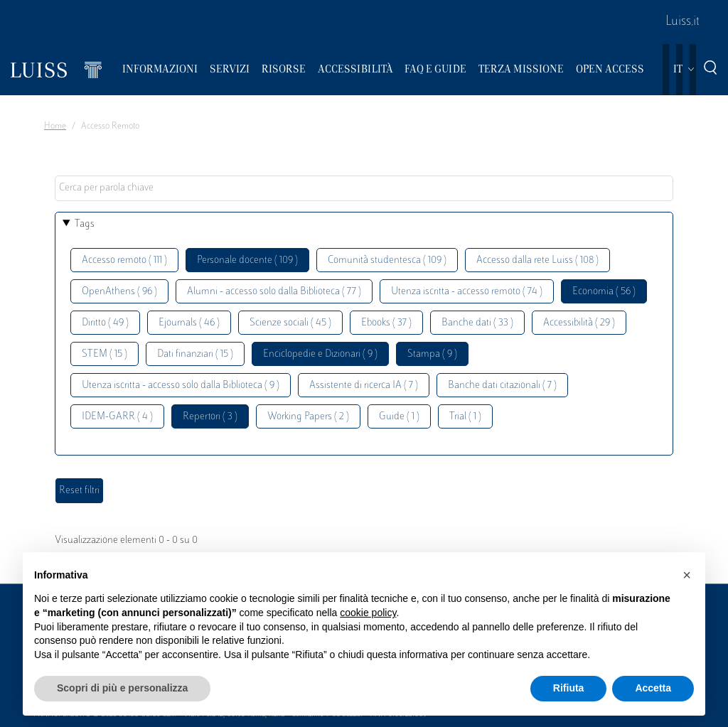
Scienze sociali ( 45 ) (290, 323)
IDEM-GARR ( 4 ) (117, 417)
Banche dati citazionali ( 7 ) (502, 386)
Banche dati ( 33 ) (477, 323)
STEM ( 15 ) (105, 354)
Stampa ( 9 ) (432, 354)
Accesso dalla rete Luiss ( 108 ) (537, 260)
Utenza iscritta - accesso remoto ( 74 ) (467, 292)
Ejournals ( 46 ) (189, 323)
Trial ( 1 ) (465, 417)
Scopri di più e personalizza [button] (122, 688)
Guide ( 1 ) (399, 417)
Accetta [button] (653, 688)
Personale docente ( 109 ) (247, 260)
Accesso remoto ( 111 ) (124, 260)
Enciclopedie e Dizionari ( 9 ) (320, 354)
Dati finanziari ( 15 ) (195, 354)
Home (55, 126)
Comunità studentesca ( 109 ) (387, 260)
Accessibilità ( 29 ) (579, 323)
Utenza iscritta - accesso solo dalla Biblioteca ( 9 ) (181, 386)
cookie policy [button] (368, 613)
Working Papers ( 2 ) (308, 417)
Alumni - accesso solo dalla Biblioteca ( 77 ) (274, 292)
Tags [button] (85, 224)
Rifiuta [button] (569, 688)
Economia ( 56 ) (604, 292)
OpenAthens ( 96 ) (119, 292)
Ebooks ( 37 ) (386, 323)
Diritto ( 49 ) (105, 323)
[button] (687, 575)
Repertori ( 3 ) (210, 417)
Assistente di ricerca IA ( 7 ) (364, 386)
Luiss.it (682, 22)
